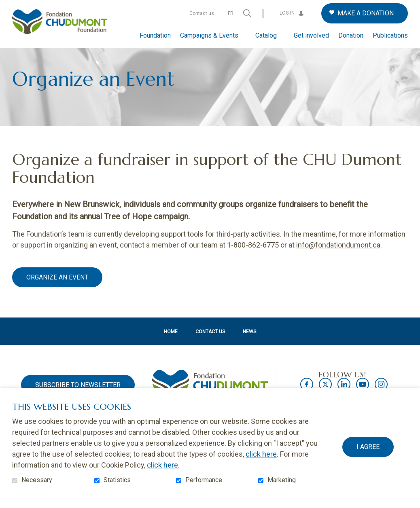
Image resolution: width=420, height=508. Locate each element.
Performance (204, 480)
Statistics (117, 480)
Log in (287, 13)
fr (231, 13)
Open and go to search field (247, 13)
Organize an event (57, 290)
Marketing (282, 480)
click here (261, 454)
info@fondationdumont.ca (338, 258)
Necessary (37, 480)
